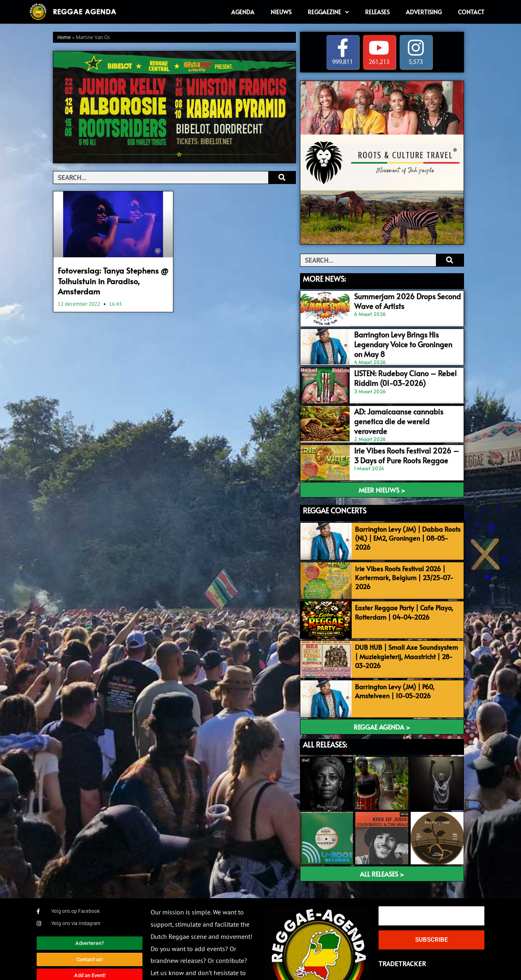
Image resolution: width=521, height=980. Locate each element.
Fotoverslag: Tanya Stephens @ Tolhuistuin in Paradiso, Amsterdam (106, 279)
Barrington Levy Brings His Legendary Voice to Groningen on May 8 (402, 334)
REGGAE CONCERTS (335, 489)
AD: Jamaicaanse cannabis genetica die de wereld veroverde (401, 402)
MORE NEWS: (324, 279)
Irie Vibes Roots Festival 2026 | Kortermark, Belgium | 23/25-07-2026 (400, 553)
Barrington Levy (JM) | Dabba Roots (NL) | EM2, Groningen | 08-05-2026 (405, 512)
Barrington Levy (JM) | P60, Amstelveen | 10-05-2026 (391, 658)
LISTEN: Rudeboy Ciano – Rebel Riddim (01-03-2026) (393, 369)
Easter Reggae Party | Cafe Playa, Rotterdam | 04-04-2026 (400, 585)
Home (64, 38)
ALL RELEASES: (325, 709)
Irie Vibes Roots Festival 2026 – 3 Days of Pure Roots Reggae (396, 437)
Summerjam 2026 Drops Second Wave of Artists (404, 300)
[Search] (282, 178)
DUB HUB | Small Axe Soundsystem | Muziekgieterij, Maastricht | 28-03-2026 (405, 626)
